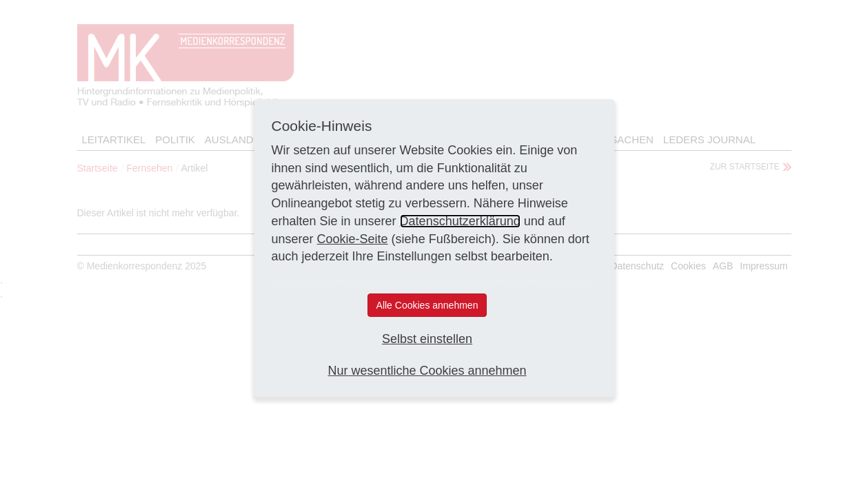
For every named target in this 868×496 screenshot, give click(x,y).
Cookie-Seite (353, 239)
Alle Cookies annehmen (427, 305)
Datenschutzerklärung (460, 221)
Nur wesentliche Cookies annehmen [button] (427, 371)
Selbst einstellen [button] (427, 339)
